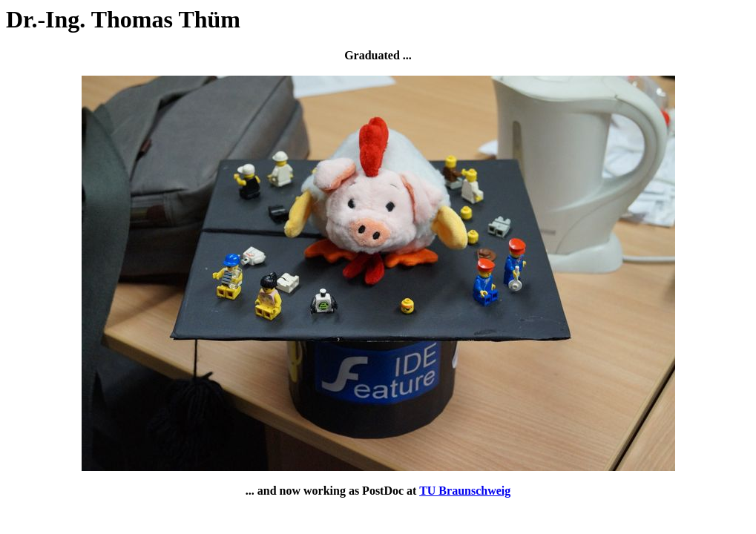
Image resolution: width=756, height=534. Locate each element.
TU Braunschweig (465, 491)
